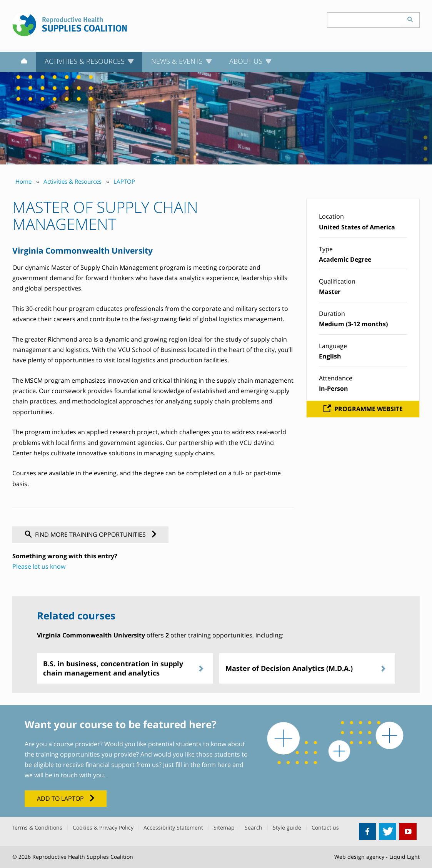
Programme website (369, 409)
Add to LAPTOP (60, 798)
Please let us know (39, 566)
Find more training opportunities (90, 534)
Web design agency (359, 857)
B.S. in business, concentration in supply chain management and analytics (113, 668)
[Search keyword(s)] (364, 20)
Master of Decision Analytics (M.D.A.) (289, 668)
